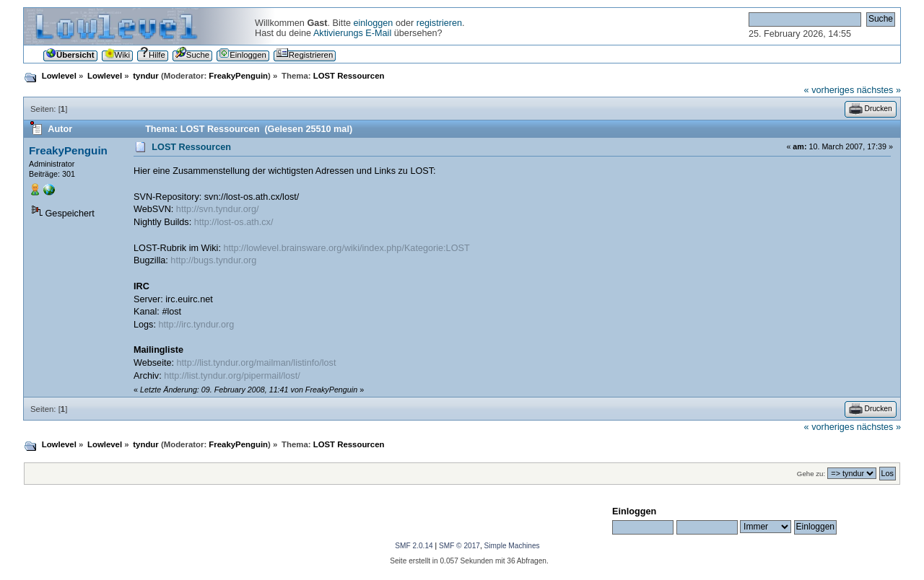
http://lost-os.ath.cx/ (234, 222)
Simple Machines (512, 546)
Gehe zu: (811, 474)
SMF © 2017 (459, 546)
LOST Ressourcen (191, 147)
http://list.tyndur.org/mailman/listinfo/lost (257, 363)
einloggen (373, 23)
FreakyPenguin (238, 76)
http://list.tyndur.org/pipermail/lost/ (232, 376)
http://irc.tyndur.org (196, 325)
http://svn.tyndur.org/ (218, 209)
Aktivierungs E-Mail (352, 33)
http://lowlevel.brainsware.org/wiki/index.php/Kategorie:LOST (346, 248)
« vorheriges (829, 90)
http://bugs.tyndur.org (213, 260)
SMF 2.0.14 (414, 546)
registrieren (439, 23)
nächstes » (879, 90)
